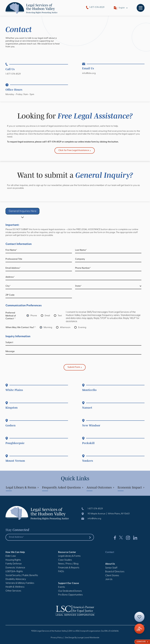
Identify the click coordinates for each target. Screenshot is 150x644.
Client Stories (112, 576)
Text (60, 316)
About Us (110, 564)
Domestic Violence (15, 568)
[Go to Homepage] (31, 8)
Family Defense (14, 564)
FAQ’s (61, 572)
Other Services (13, 591)
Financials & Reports (69, 568)
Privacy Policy (57, 638)
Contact (110, 552)
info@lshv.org (89, 73)
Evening (82, 328)
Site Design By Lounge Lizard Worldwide (82, 638)
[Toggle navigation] (141, 8)
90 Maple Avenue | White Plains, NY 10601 (109, 514)
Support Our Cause (68, 583)
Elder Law (11, 556)
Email (47, 316)
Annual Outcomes (100, 487)
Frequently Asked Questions (63, 487)
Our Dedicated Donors (70, 591)
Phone (34, 316)
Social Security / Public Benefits (22, 576)
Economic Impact (131, 487)
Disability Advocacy (16, 579)
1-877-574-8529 (95, 7)
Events (62, 587)
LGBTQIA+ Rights (14, 572)
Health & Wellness (15, 587)
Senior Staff (111, 568)
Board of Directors (115, 572)
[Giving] (139, 629)
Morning (48, 328)
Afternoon (65, 328)
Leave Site (142, 642)
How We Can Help (15, 552)
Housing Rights (13, 560)
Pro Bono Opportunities (70, 595)
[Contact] (139, 617)
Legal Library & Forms (22, 487)
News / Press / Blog (68, 564)
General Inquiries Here (23, 211)
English (122, 8)
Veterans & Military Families (20, 583)
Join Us (109, 579)
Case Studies (65, 560)
